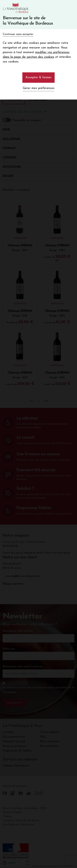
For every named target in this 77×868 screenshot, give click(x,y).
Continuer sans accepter (18, 34)
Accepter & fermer (38, 77)
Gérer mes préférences (39, 88)
